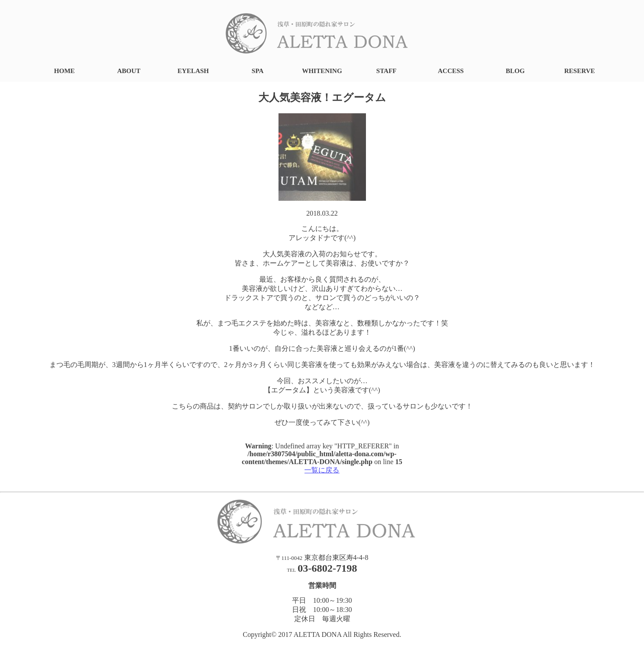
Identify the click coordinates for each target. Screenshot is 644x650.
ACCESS (451, 71)
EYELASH (193, 71)
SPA (258, 71)
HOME (65, 71)
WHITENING (322, 71)
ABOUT (129, 71)
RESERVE (580, 71)
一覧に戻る (322, 470)
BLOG (515, 71)
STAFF (386, 71)
